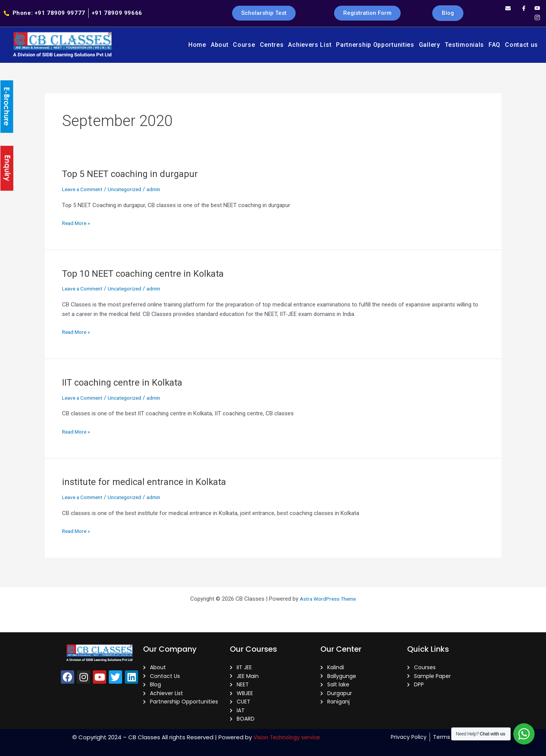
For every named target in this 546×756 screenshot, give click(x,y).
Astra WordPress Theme (328, 593)
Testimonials (464, 45)
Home (197, 45)
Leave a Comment (85, 189)
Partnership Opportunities (375, 45)
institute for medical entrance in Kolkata (149, 482)
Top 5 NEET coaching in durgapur (135, 174)
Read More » (78, 222)
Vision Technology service (287, 737)
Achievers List (310, 45)
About (220, 45)
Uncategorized (131, 189)
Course (244, 45)
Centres (272, 45)
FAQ (494, 45)
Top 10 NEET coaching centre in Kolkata (149, 273)
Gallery (430, 45)
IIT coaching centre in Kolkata (126, 382)
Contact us (521, 45)
